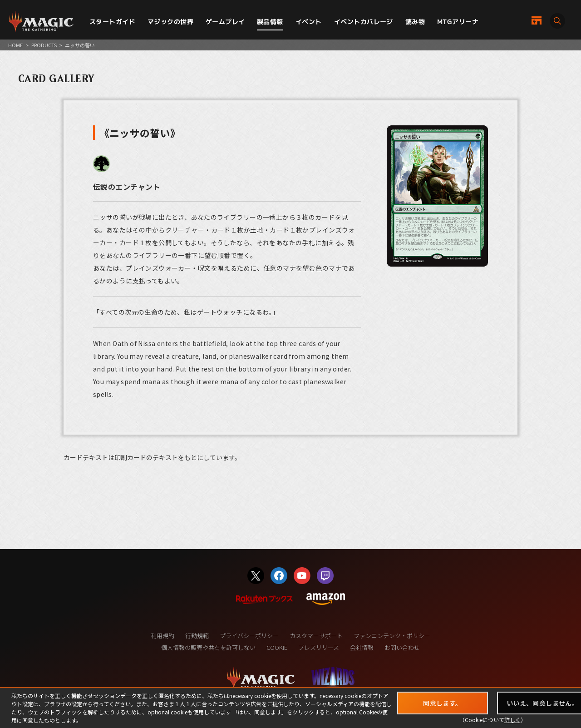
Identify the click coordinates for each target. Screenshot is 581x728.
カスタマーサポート (316, 636)
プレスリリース (319, 647)
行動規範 (197, 636)
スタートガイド (112, 22)
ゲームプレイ (225, 22)
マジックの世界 (170, 22)
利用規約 (162, 636)
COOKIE (277, 647)
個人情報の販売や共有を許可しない (208, 647)
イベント (309, 22)
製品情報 (270, 22)
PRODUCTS (44, 45)
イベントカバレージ (364, 22)
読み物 (415, 22)
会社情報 (362, 647)
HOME (15, 45)
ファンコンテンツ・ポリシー (392, 636)
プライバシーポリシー (249, 636)
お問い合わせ (402, 647)
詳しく (512, 720)
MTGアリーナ (458, 22)
